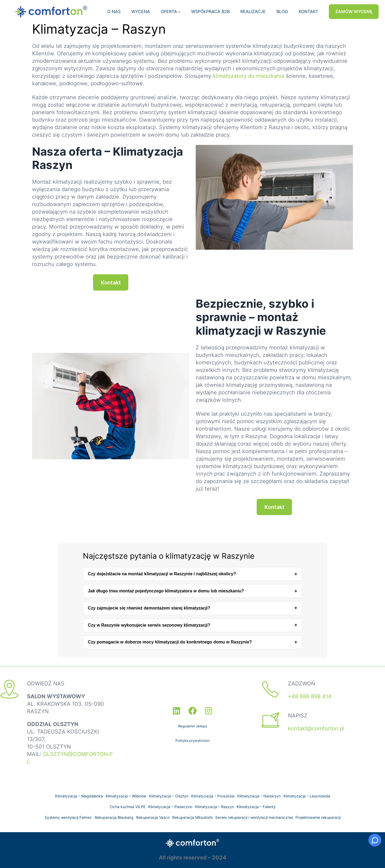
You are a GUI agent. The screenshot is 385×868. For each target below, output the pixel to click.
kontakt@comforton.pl (316, 728)
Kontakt (111, 283)
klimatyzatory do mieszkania (249, 76)
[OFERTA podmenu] (179, 12)
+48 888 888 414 (310, 696)
